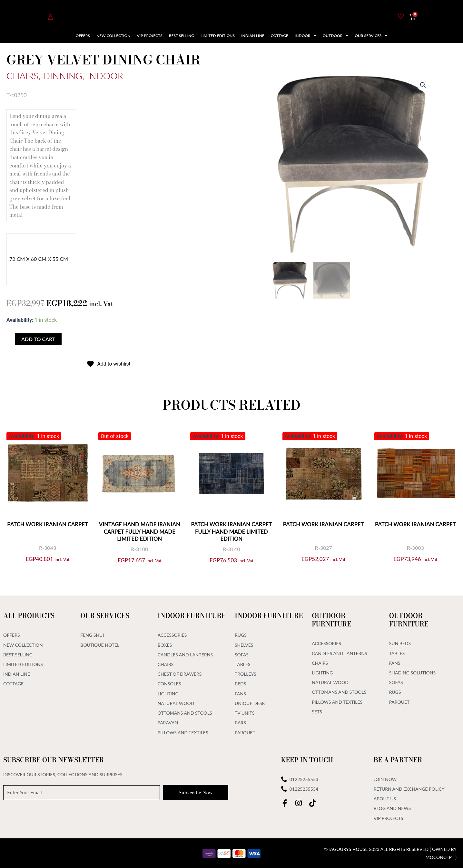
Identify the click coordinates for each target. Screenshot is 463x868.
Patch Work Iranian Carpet (48, 528)
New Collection (113, 36)
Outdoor (336, 36)
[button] (423, 85)
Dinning (65, 75)
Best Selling (182, 36)
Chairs (23, 75)
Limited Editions (218, 36)
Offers (83, 36)
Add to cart (38, 339)
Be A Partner (398, 759)
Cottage (280, 36)
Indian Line (253, 36)
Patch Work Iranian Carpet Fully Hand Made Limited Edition (231, 531)
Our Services (371, 36)
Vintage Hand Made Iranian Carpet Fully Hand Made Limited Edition (139, 531)
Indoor (305, 36)
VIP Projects (149, 36)
